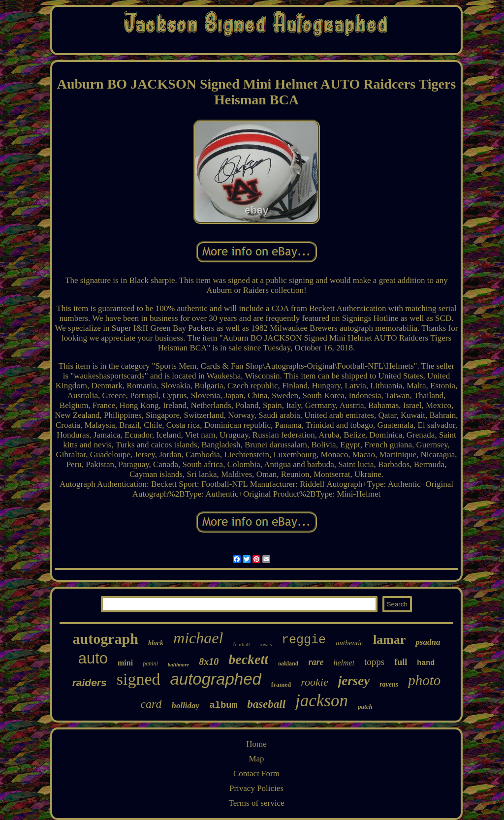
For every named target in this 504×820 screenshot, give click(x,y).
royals (266, 645)
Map (256, 759)
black (156, 643)
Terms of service (256, 803)
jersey (354, 681)
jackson (322, 701)
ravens (389, 684)
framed (281, 684)
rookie (314, 682)
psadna (428, 642)
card (151, 704)
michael (198, 638)
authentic (349, 643)
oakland (288, 663)
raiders (90, 682)
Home (256, 744)
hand (426, 663)
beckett (248, 659)
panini (150, 663)
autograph (106, 639)
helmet (344, 663)
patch (365, 707)
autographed (216, 679)
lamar (389, 640)
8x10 (209, 662)
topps (374, 662)
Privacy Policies (256, 788)
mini (125, 663)
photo (424, 680)
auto (93, 658)
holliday (185, 706)
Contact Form (256, 773)
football (241, 644)
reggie (304, 640)
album (223, 705)
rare (316, 662)
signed (139, 679)
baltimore (178, 664)
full (401, 662)
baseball (266, 704)
